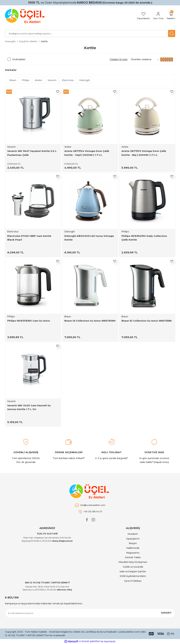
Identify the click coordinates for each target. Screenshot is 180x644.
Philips (125, 232)
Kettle (44, 41)
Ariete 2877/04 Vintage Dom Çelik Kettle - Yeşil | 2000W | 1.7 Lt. (87, 153)
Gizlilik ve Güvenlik (133, 567)
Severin (12, 147)
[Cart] (170, 16)
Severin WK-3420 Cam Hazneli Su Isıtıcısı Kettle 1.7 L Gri (29, 407)
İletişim (133, 543)
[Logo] (25, 16)
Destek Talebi (133, 557)
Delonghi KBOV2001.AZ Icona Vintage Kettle (89, 238)
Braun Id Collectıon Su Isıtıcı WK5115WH (90, 321)
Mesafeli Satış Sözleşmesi (133, 562)
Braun (68, 316)
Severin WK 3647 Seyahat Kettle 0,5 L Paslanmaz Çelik (32, 153)
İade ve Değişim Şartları (133, 571)
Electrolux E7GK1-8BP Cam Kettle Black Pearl (29, 238)
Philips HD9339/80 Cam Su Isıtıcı (29, 321)
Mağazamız (133, 553)
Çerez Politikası (133, 581)
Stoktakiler (19, 59)
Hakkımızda (133, 548)
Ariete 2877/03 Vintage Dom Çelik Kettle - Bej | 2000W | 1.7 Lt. (144, 153)
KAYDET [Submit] (166, 613)
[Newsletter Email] (90, 613)
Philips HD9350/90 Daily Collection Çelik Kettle (144, 238)
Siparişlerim (133, 539)
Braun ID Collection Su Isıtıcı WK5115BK (147, 321)
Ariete (68, 147)
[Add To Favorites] (58, 92)
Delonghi (70, 232)
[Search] (90, 33)
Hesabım (133, 534)
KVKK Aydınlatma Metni (133, 576)
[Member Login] (157, 16)
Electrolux (13, 232)
